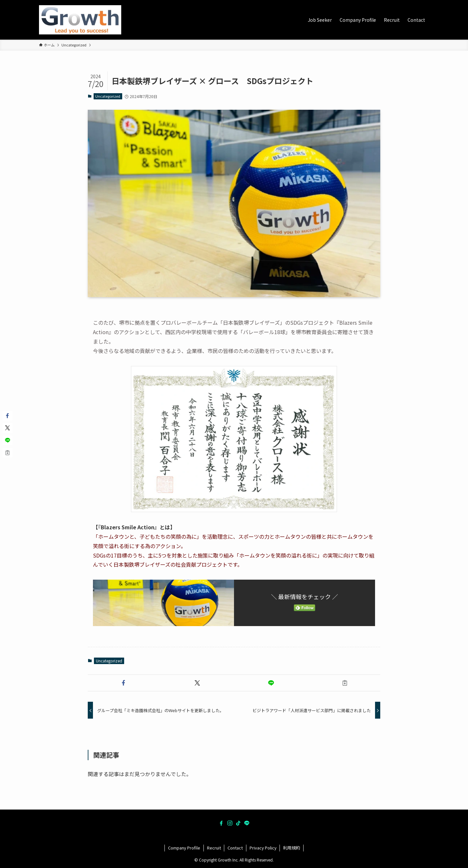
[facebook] (221, 823)
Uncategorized (108, 96)
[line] (247, 823)
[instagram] (230, 823)
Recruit (214, 848)
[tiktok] (238, 823)
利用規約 (292, 848)
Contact (235, 848)
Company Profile (184, 848)
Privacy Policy (263, 848)
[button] (123, 683)
